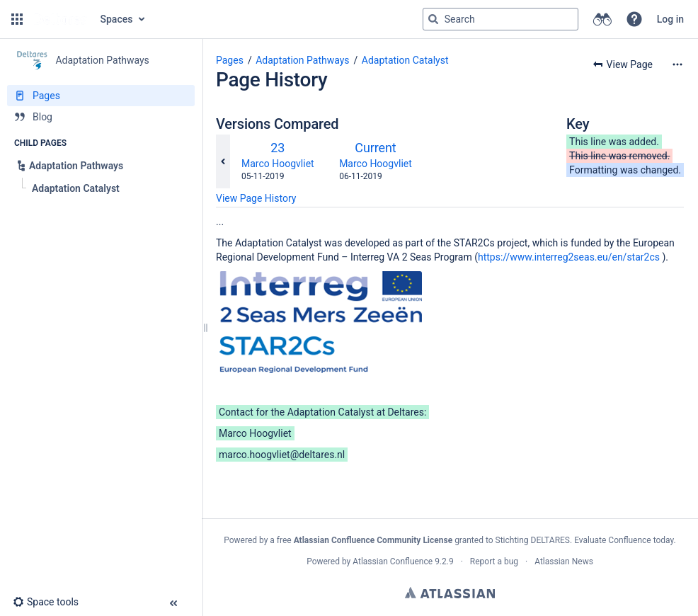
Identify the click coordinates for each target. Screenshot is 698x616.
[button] (17, 19)
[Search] (433, 19)
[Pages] (101, 96)
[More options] (677, 64)
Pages (230, 60)
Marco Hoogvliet (278, 164)
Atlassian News (564, 561)
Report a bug (494, 561)
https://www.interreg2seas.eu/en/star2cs (569, 257)
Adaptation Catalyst (405, 60)
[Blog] (101, 117)
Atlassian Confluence (393, 561)
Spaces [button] (117, 19)
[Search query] (500, 19)
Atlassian (450, 593)
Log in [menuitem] (670, 19)
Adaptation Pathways (302, 60)
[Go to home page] (60, 19)
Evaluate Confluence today (624, 540)
